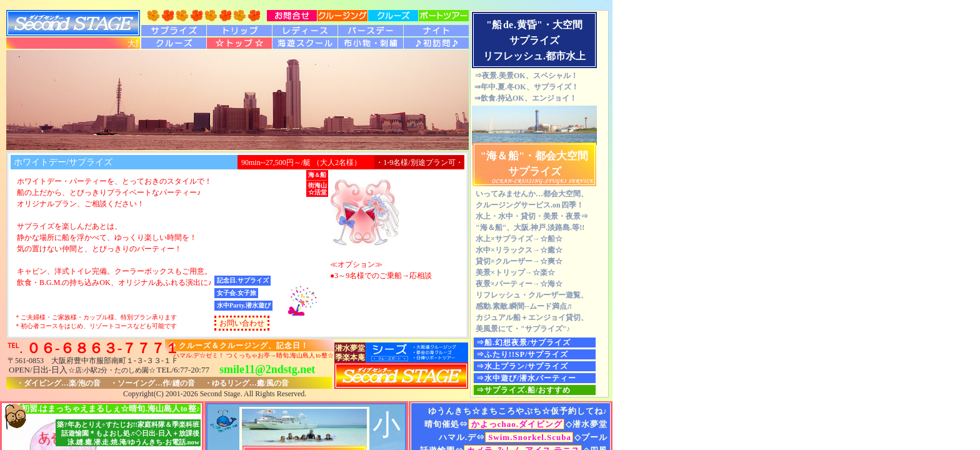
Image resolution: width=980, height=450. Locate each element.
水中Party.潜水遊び (244, 305)
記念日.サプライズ (243, 280)
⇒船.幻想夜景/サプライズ (523, 342)
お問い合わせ (242, 323)
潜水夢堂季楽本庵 (350, 353)
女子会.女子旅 (237, 293)
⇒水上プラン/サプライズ (522, 366)
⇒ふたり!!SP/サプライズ (522, 354)
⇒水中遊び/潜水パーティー (526, 378)
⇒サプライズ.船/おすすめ (523, 390)
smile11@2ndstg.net (267, 369)
